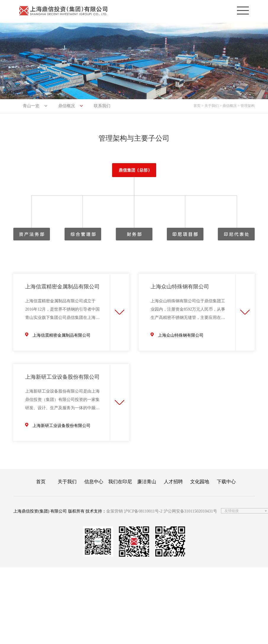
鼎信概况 (67, 106)
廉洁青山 (147, 482)
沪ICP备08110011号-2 (143, 511)
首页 (197, 106)
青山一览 (31, 106)
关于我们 (67, 482)
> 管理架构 (246, 106)
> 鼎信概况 (228, 106)
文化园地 (200, 482)
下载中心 (226, 482)
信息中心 (94, 482)
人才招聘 (173, 482)
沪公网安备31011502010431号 (190, 511)
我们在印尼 (120, 482)
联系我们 (102, 106)
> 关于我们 (210, 106)
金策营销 (114, 511)
